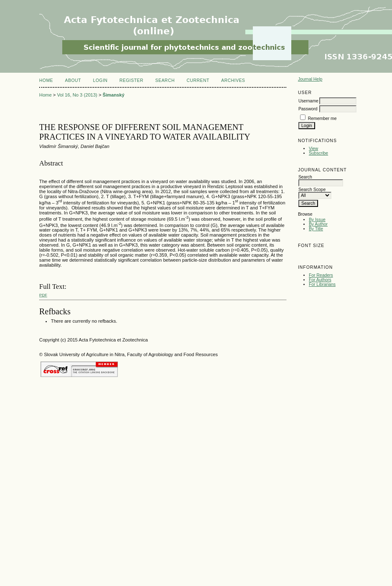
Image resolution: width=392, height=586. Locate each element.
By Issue (317, 220)
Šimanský (114, 95)
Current (198, 80)
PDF (43, 295)
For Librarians (322, 284)
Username (308, 101)
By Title (316, 229)
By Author (318, 224)
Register (131, 80)
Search (165, 80)
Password (308, 109)
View (313, 149)
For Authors (320, 280)
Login (100, 80)
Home (46, 80)
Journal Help (310, 79)
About (73, 80)
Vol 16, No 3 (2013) (77, 95)
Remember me (322, 118)
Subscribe (318, 153)
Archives (233, 80)
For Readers (321, 275)
